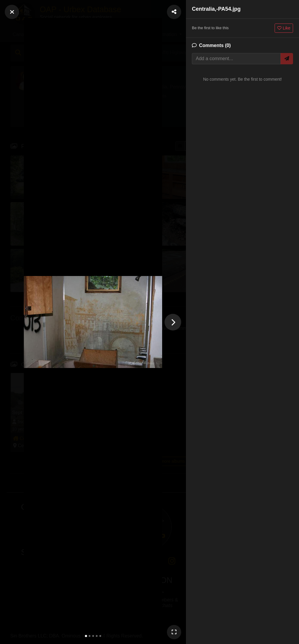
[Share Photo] (174, 12)
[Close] (12, 12)
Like (284, 28)
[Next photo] (173, 322)
